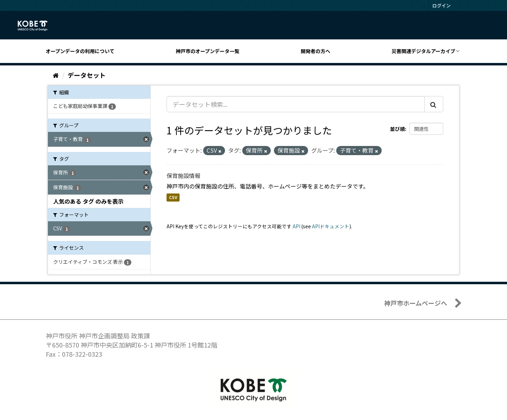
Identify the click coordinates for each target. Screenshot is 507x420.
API (296, 226)
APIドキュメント (331, 226)
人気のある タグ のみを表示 (88, 201)
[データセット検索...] (296, 104)
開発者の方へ (315, 51)
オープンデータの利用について (80, 51)
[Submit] (434, 104)
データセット (87, 75)
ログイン (442, 5)
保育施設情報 (183, 176)
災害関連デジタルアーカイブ (423, 51)
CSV (173, 198)
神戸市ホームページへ (416, 303)
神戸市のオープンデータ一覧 (208, 51)
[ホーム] (56, 75)
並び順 (398, 129)
